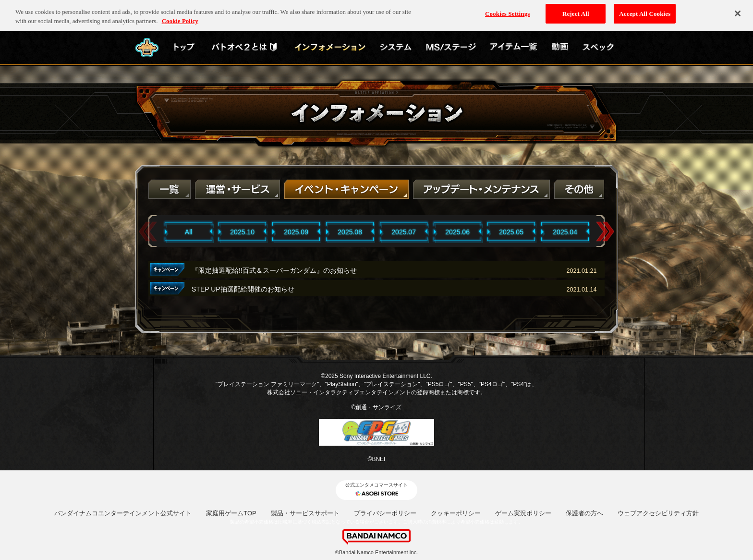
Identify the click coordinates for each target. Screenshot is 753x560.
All (189, 232)
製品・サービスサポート (305, 513)
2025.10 (242, 232)
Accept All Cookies (645, 10)
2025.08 (350, 232)
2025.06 (457, 232)
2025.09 (296, 232)
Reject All (576, 10)
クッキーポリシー (456, 513)
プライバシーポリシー (385, 513)
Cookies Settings (507, 10)
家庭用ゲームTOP (231, 513)
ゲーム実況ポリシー (523, 513)
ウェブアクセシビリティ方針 (658, 513)
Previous (148, 232)
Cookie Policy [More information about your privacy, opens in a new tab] (180, 18)
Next (605, 232)
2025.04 (565, 232)
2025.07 (404, 232)
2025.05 (511, 232)
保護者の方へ (584, 513)
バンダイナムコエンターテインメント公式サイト (123, 513)
